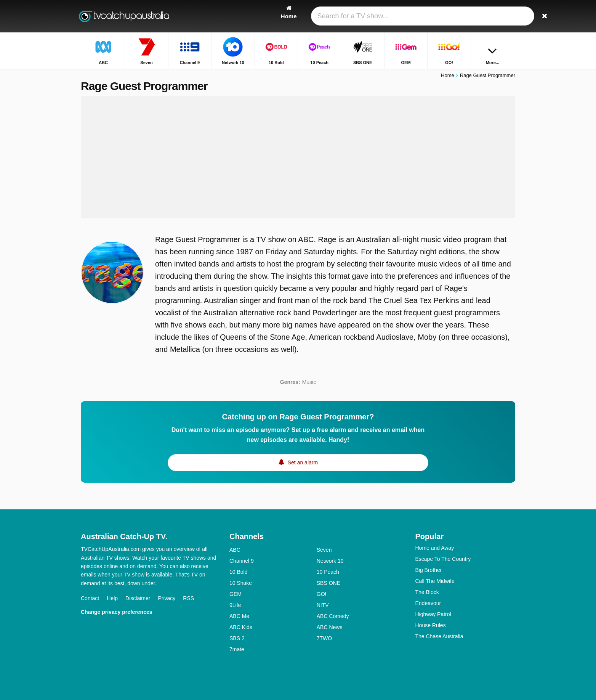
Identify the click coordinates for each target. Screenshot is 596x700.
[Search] (507, 16)
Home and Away (435, 548)
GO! (322, 594)
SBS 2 (237, 638)
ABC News (330, 627)
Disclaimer (138, 598)
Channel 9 (242, 561)
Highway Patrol (433, 614)
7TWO (324, 638)
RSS (188, 598)
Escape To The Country (443, 559)
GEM (236, 594)
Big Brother (429, 570)
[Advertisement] (298, 157)
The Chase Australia (439, 636)
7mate (237, 649)
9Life (235, 605)
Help (112, 598)
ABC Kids (241, 627)
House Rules (431, 625)
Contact (90, 598)
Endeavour (428, 603)
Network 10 (330, 561)
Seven (324, 550)
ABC (235, 550)
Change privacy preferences (117, 612)
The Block (427, 592)
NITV (323, 605)
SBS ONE (328, 583)
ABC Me (239, 616)
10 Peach (328, 572)
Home (448, 75)
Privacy (167, 598)
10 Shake (241, 583)
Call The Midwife (435, 581)
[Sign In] (481, 16)
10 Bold (238, 572)
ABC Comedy (333, 616)
